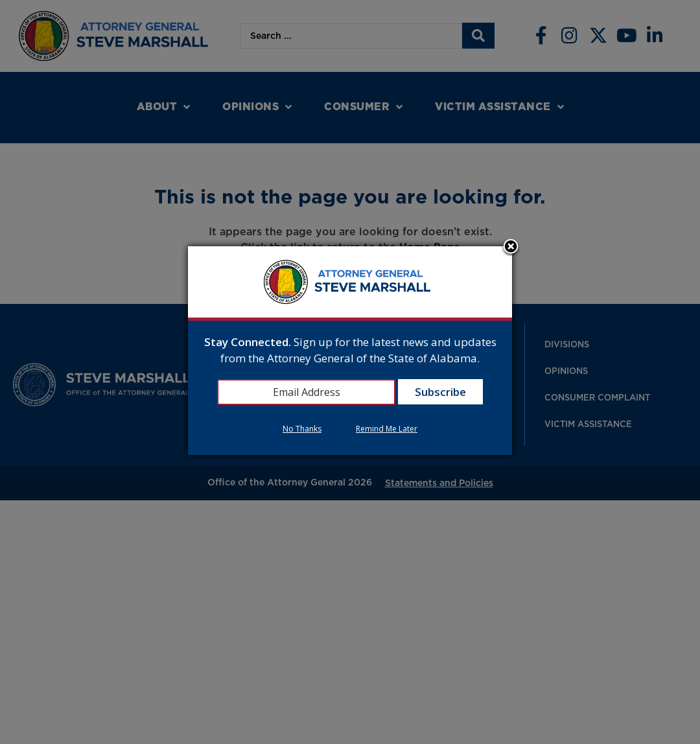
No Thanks (302, 429)
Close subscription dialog (511, 248)
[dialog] (350, 351)
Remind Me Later (387, 429)
